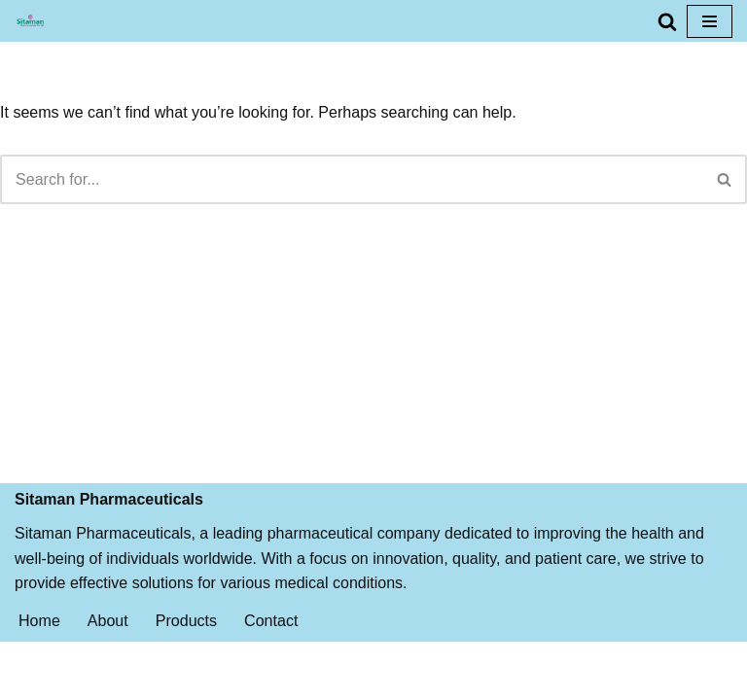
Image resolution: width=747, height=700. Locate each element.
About (108, 639)
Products (186, 639)
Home (39, 639)
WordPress (436, 679)
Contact (271, 639)
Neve (290, 679)
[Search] (667, 21)
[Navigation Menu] (710, 21)
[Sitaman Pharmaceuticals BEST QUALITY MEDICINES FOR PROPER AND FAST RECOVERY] (30, 21)
